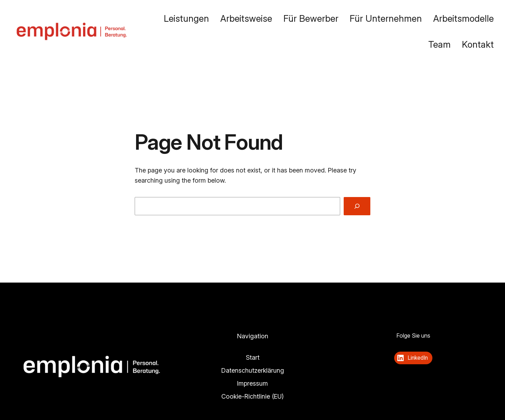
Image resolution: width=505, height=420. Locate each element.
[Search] (357, 206)
